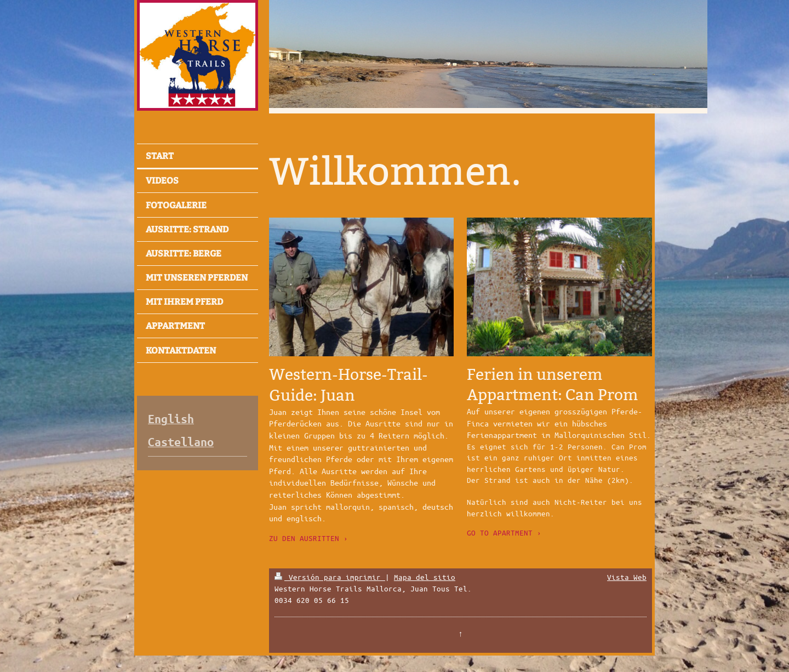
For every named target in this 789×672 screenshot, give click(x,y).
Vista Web (627, 577)
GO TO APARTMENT (500, 533)
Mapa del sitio (425, 577)
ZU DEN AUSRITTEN (304, 538)
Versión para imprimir (330, 577)
